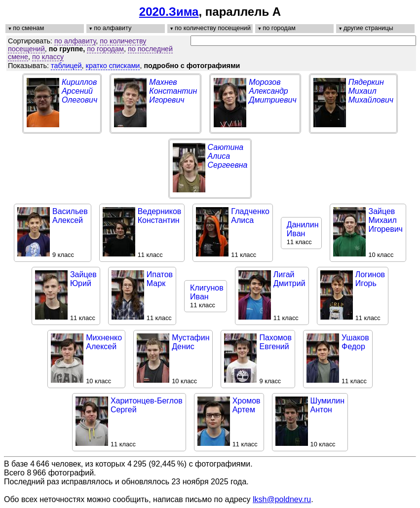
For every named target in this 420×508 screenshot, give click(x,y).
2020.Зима (169, 12)
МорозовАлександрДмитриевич (273, 91)
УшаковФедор (355, 342)
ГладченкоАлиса (250, 216)
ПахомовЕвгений (275, 342)
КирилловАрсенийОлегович (79, 91)
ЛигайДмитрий (289, 279)
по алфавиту (75, 41)
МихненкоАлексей (104, 342)
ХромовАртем (247, 405)
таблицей (66, 66)
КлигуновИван (207, 292)
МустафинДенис (191, 342)
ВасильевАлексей (70, 216)
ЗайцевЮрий (83, 279)
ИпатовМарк (160, 279)
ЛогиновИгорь (370, 279)
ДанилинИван (303, 229)
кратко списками (113, 66)
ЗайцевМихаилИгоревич (385, 220)
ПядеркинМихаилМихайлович (371, 91)
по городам (105, 49)
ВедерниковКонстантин (160, 216)
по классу (48, 57)
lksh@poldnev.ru (282, 499)
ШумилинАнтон (328, 405)
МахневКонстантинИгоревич (173, 91)
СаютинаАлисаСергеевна (228, 156)
